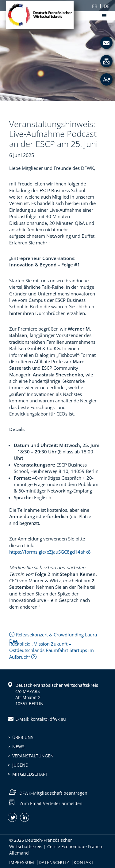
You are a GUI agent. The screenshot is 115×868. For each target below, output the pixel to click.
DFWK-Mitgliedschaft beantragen (53, 793)
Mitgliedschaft (30, 774)
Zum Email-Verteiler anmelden (51, 803)
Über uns (23, 737)
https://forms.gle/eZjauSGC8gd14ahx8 (50, 552)
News (18, 747)
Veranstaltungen (33, 756)
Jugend (20, 765)
